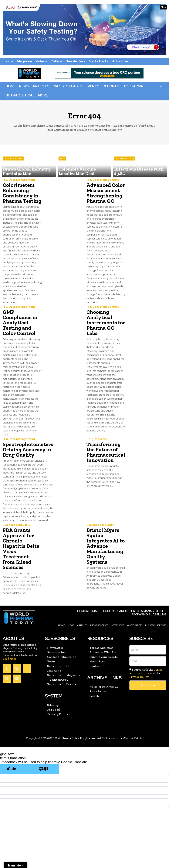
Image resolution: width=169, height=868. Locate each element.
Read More (10, 644)
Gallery (56, 61)
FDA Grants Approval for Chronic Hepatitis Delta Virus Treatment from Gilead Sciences (22, 542)
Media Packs (99, 61)
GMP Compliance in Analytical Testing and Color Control (21, 315)
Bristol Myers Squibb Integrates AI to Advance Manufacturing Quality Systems (106, 540)
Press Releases (67, 86)
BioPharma (133, 86)
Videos (41, 61)
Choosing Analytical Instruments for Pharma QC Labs (104, 315)
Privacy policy (139, 662)
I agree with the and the (146, 658)
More (43, 95)
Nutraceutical (20, 95)
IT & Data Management (17, 180)
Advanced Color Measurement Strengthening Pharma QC (103, 192)
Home (9, 61)
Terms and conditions (146, 657)
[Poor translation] (43, 754)
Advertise (120, 61)
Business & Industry (13, 167)
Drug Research (96, 427)
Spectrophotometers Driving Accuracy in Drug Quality (25, 436)
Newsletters (75, 61)
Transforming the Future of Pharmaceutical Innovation (105, 439)
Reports (111, 86)
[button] (161, 86)
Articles (41, 86)
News (24, 86)
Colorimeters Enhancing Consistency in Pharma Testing (20, 192)
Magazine (25, 61)
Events (92, 86)
